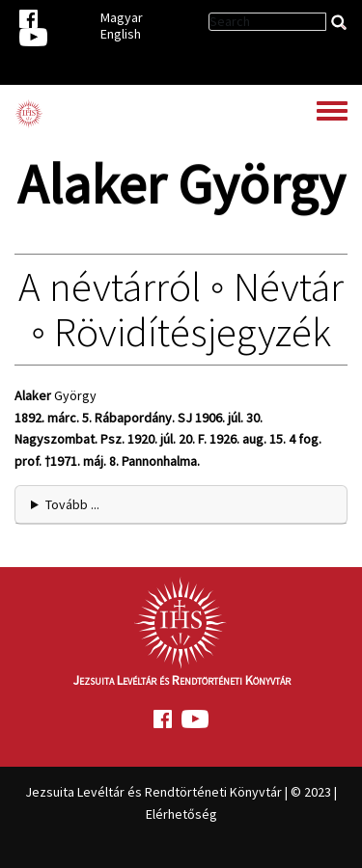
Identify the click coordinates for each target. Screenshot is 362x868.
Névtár (289, 286)
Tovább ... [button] (72, 504)
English (121, 34)
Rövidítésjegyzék (193, 332)
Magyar (122, 17)
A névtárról (110, 286)
